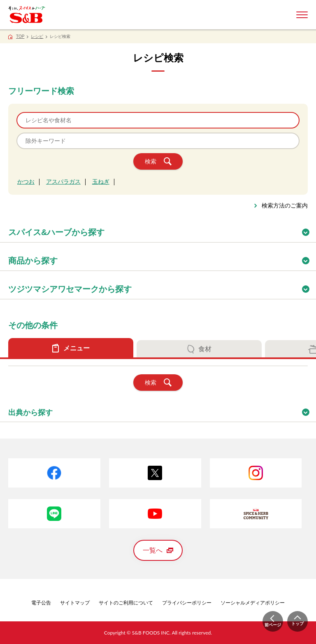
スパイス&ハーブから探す (162, 230)
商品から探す (162, 258)
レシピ (37, 36)
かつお (26, 182)
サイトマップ (75, 603)
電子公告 (41, 603)
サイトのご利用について (126, 603)
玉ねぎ (101, 182)
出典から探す (162, 410)
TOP (20, 36)
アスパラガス (63, 182)
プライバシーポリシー (187, 603)
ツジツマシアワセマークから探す (162, 286)
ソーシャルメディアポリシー (253, 603)
